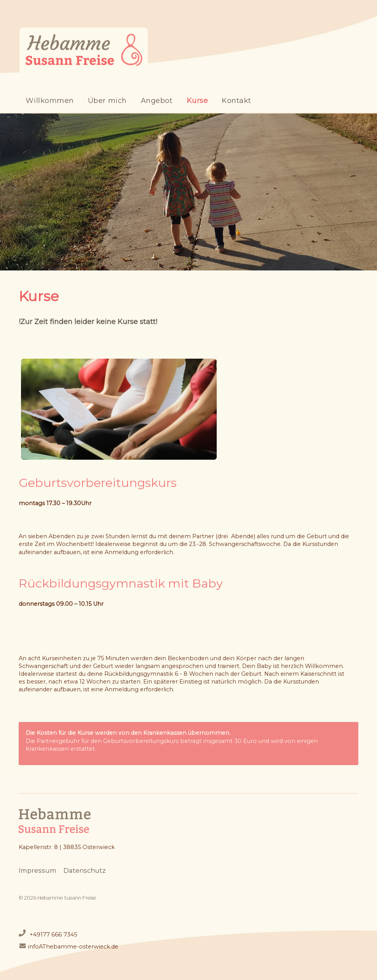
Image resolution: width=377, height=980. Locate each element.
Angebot (157, 101)
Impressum (38, 870)
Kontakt (237, 101)
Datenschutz (85, 870)
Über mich (107, 101)
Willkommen (50, 101)
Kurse (197, 101)
